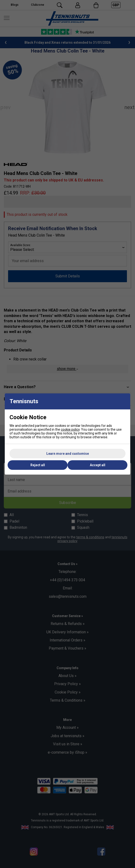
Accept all (98, 465)
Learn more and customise (68, 454)
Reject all (38, 465)
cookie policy (70, 429)
